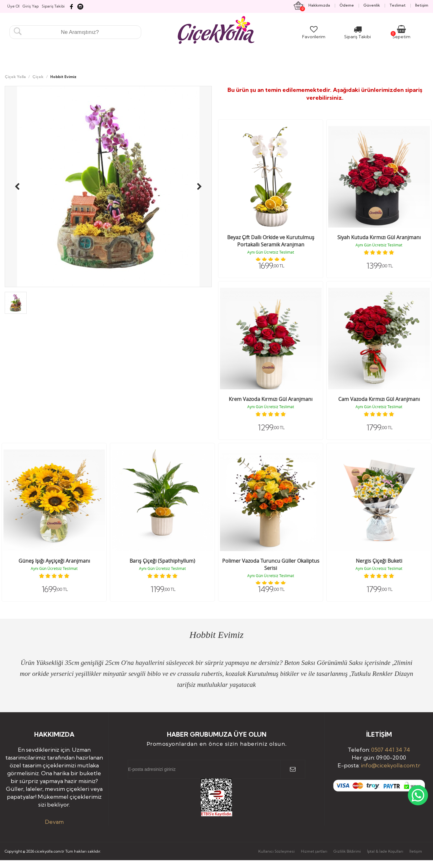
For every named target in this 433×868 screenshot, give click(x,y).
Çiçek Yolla (15, 77)
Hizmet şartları (314, 851)
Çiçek (38, 77)
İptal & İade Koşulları (385, 851)
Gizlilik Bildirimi (347, 851)
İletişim (416, 851)
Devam (54, 822)
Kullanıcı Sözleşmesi (276, 851)
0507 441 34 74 (391, 750)
